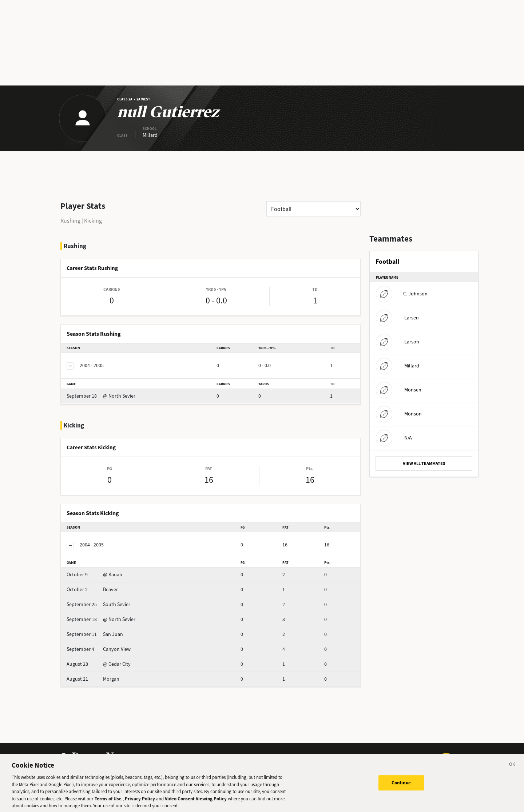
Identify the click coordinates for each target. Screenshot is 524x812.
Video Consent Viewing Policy (196, 803)
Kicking (93, 221)
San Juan (95, 634)
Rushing (70, 221)
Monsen (399, 390)
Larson (398, 342)
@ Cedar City (99, 664)
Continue (401, 787)
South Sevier (98, 604)
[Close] (512, 770)
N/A (394, 438)
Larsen (397, 318)
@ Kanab (94, 575)
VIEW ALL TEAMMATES (424, 463)
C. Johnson (402, 294)
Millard (398, 366)
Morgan (93, 679)
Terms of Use (108, 803)
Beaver (92, 590)
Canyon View (99, 649)
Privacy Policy (140, 803)
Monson (399, 414)
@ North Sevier (101, 396)
